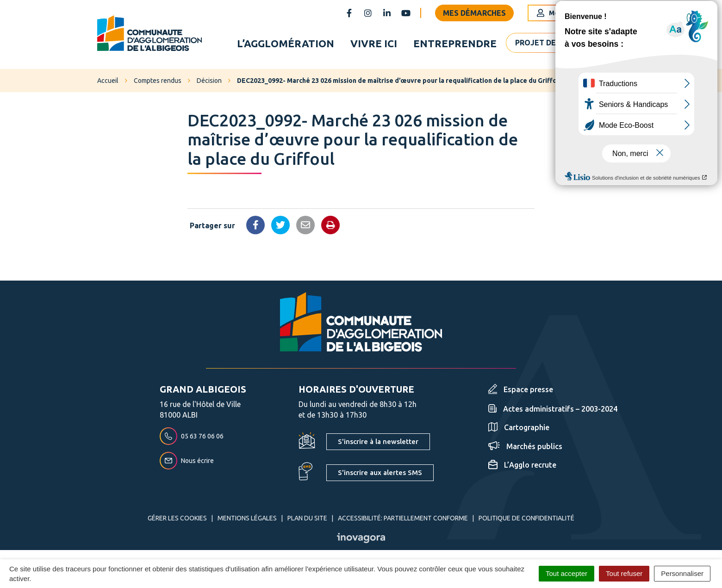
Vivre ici (374, 43)
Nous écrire (187, 461)
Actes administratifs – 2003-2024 (553, 409)
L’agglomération (286, 43)
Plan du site (307, 518)
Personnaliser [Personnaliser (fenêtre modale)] (682, 573)
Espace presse (521, 389)
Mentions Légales (247, 518)
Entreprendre (455, 43)
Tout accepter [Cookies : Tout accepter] (566, 573)
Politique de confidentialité (526, 518)
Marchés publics (525, 446)
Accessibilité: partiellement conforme (403, 518)
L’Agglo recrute (522, 465)
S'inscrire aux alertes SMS (380, 472)
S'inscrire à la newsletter (378, 441)
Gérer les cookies (177, 518)
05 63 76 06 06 (192, 436)
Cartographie (519, 427)
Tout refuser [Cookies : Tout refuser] (624, 573)
